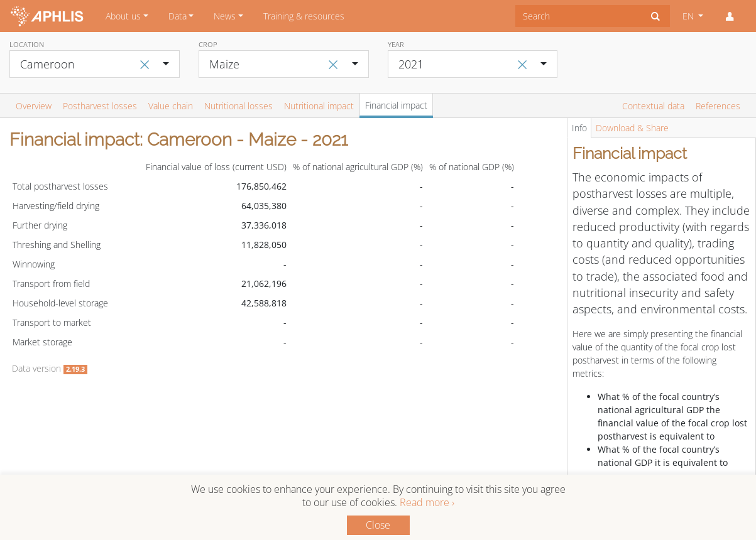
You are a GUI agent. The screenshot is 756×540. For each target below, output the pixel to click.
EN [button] (689, 16)
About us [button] (123, 16)
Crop (208, 44)
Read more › (427, 502)
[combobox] (578, 16)
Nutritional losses (238, 106)
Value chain (171, 106)
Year (396, 44)
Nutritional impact (319, 106)
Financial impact (396, 105)
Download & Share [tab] (632, 128)
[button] (730, 16)
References (718, 106)
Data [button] (178, 16)
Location (27, 44)
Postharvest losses (100, 106)
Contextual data (653, 106)
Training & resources (304, 16)
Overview (34, 106)
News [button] (225, 16)
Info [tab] (579, 128)
